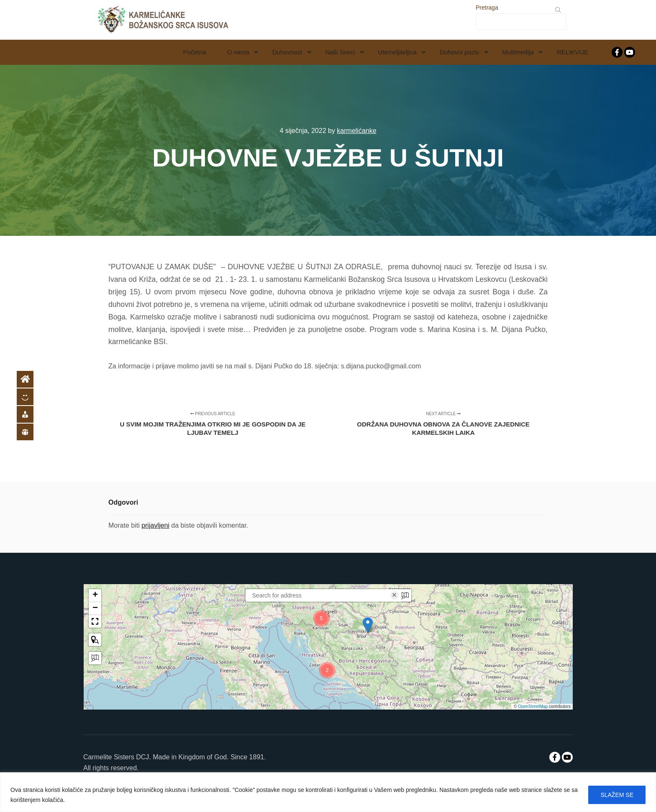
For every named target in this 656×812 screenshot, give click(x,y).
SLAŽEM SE (617, 795)
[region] (328, 792)
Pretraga (487, 8)
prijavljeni (155, 525)
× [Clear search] (394, 595)
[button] (368, 625)
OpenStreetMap (533, 706)
